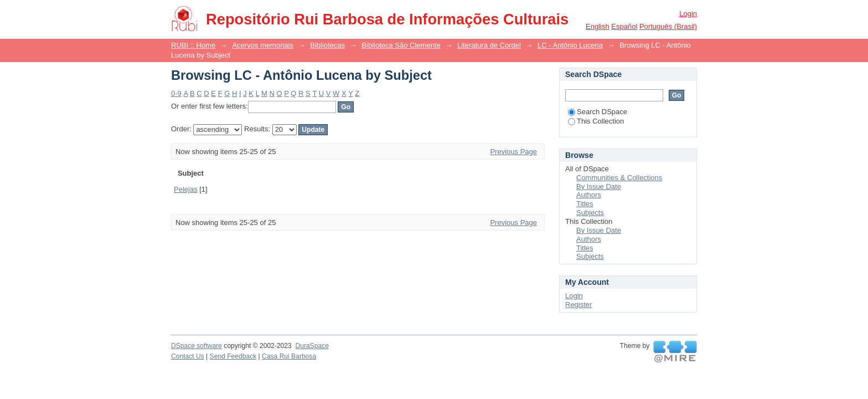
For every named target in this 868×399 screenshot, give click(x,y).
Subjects (590, 213)
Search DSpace (598, 112)
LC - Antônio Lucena (570, 45)
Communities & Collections (619, 178)
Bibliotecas (327, 45)
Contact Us (188, 356)
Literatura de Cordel (489, 45)
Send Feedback (233, 356)
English (598, 26)
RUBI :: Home (193, 45)
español (624, 26)
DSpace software (197, 346)
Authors (589, 195)
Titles (585, 204)
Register (578, 305)
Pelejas (186, 189)
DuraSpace (312, 346)
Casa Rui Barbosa (289, 356)
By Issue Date (599, 186)
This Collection (596, 121)
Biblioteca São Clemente (401, 45)
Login (688, 14)
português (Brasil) (668, 26)
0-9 (176, 93)
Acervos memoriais (263, 45)
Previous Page (513, 152)
